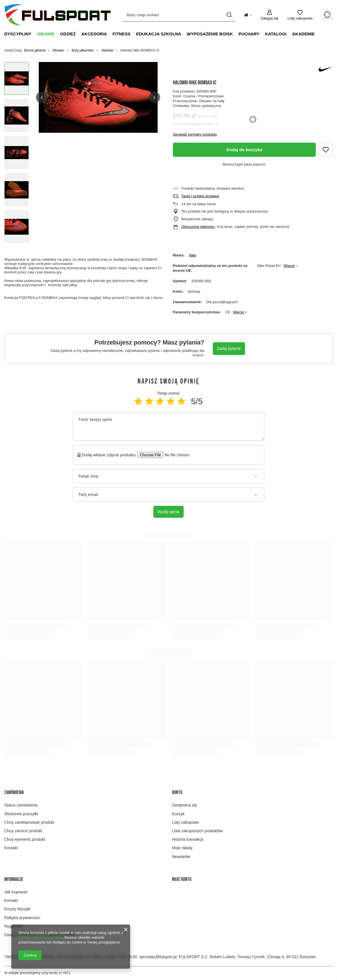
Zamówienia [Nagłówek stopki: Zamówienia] (14, 792)
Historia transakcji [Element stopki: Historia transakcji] (188, 839)
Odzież (68, 34)
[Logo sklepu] (58, 15)
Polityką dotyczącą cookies (40, 937)
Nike (192, 255)
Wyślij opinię (169, 512)
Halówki (108, 50)
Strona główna (35, 50)
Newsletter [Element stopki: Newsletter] (181, 857)
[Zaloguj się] (270, 15)
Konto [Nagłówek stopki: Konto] (177, 792)
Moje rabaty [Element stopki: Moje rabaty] (182, 848)
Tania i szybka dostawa (200, 196)
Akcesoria (94, 34)
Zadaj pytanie (229, 348)
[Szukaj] (229, 15)
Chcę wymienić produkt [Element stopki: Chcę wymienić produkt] (25, 839)
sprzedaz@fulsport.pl (158, 957)
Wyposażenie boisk (210, 34)
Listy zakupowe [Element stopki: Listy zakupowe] (186, 822)
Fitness (122, 34)
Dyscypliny (18, 34)
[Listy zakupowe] (300, 15)
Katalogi (276, 34)
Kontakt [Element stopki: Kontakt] (11, 848)
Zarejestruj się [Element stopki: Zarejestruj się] (184, 805)
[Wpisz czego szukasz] (179, 15)
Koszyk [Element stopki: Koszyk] (178, 814)
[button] (42, 97)
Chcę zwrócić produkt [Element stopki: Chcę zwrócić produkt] (23, 831)
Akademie (304, 34)
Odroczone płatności (198, 227)
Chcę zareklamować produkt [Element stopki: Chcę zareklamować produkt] (29, 822)
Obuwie (46, 34)
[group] (98, 97)
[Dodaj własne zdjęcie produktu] (175, 455)
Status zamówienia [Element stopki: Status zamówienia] (21, 805)
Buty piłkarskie (82, 50)
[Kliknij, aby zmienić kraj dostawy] (248, 15)
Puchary (249, 34)
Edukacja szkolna (159, 34)
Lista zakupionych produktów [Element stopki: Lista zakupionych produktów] (198, 831)
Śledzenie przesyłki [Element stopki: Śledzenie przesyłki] (21, 814)
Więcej (289, 266)
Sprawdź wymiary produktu (195, 134)
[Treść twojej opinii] (168, 427)
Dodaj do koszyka (244, 150)
